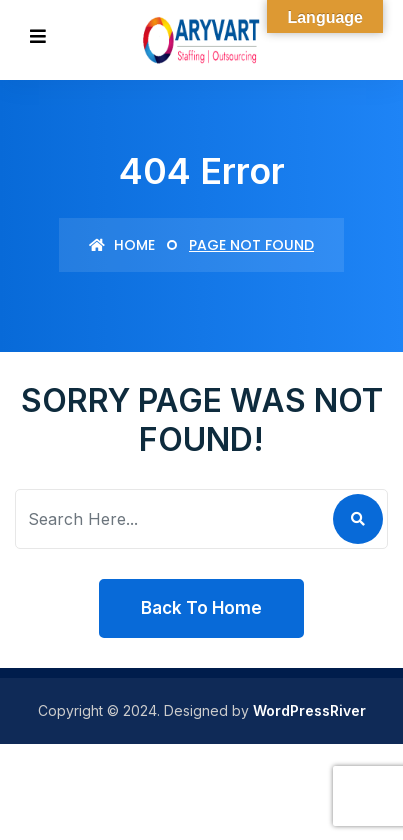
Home (122, 245)
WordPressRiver (309, 710)
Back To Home (201, 608)
